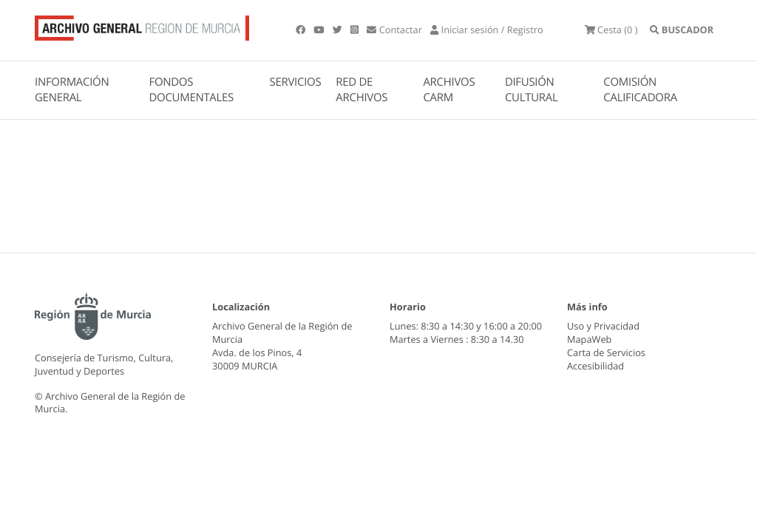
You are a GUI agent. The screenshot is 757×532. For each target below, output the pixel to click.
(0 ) (611, 30)
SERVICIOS (296, 82)
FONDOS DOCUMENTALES (191, 90)
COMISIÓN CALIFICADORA (640, 90)
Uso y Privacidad (603, 326)
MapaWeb (589, 339)
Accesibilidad (595, 366)
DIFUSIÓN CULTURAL (532, 90)
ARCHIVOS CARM (449, 90)
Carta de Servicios (606, 352)
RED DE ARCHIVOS (361, 90)
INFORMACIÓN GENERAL (72, 90)
